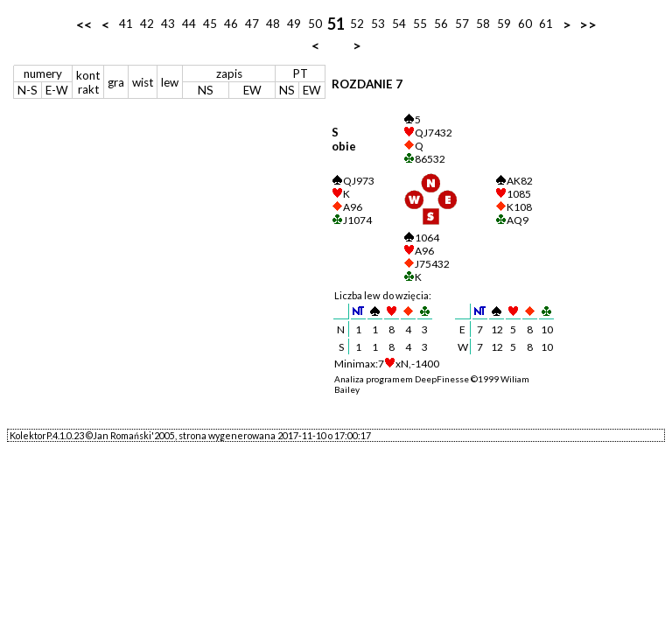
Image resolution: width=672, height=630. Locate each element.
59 (504, 24)
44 (189, 24)
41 (126, 24)
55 (420, 24)
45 (210, 24)
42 (147, 24)
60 (525, 24)
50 (315, 24)
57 (462, 24)
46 (231, 24)
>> (588, 24)
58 (483, 24)
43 (168, 24)
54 (399, 24)
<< (84, 24)
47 (252, 24)
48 (273, 24)
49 (294, 24)
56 (441, 24)
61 (546, 24)
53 (378, 24)
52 (357, 24)
